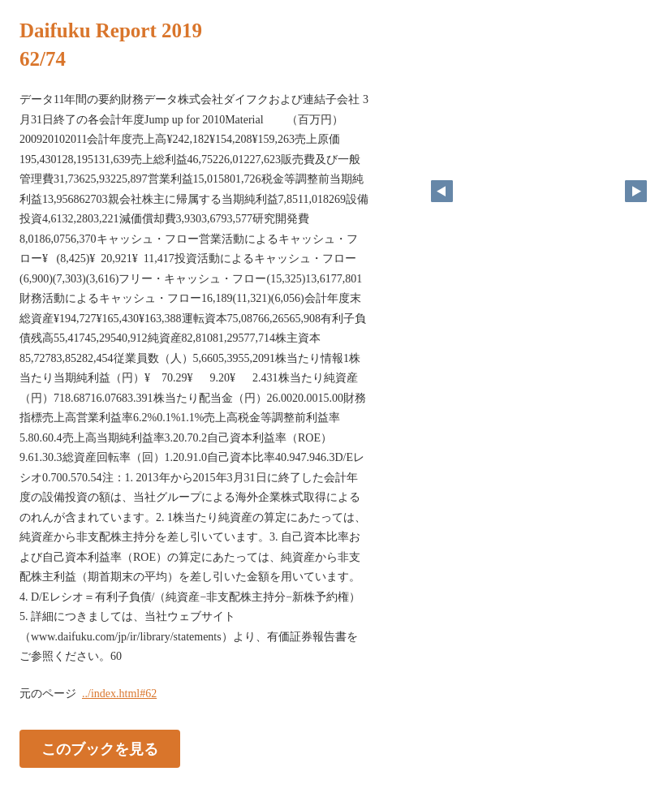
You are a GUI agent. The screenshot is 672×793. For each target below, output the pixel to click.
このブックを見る (100, 748)
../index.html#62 (119, 694)
